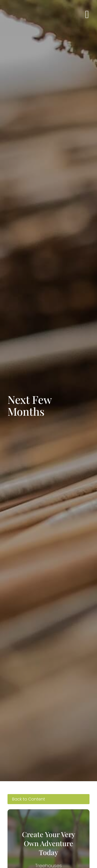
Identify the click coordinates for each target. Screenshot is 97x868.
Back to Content (29, 799)
